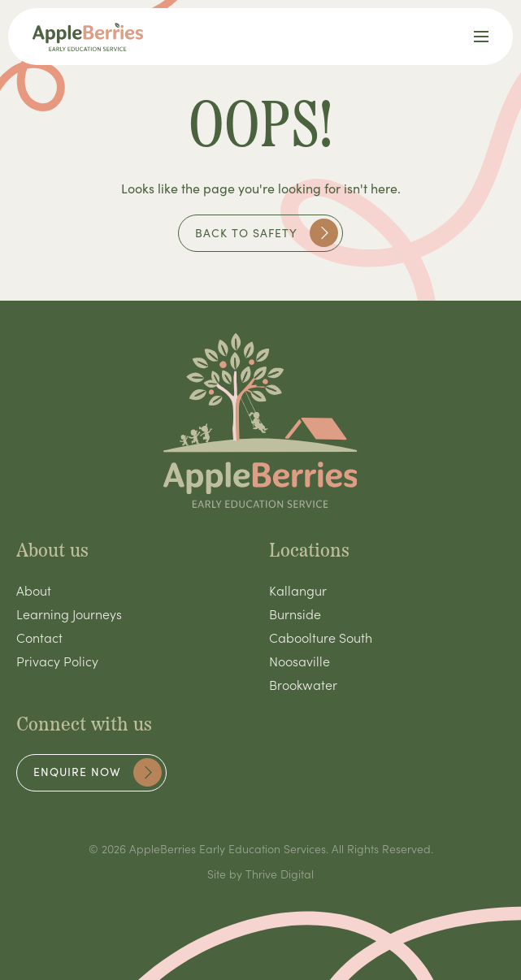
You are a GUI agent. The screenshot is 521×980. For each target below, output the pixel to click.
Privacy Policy (57, 661)
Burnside (295, 614)
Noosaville (300, 661)
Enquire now (98, 772)
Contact (39, 637)
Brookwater (303, 684)
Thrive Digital (280, 874)
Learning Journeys (69, 614)
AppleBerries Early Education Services (228, 848)
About (34, 590)
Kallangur (298, 590)
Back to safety (267, 233)
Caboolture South (321, 637)
